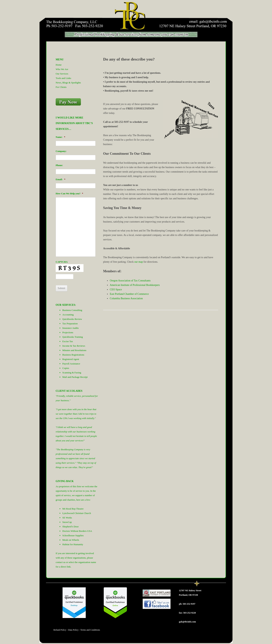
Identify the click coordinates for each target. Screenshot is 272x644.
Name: (60, 137)
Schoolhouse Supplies (73, 535)
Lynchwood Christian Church (77, 513)
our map (139, 262)
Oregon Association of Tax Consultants (130, 281)
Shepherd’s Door (71, 527)
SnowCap (67, 522)
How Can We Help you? (69, 193)
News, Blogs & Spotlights (68, 83)
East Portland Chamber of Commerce (129, 294)
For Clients (61, 87)
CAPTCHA (62, 262)
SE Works (67, 518)
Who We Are (62, 69)
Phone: (59, 165)
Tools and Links (63, 78)
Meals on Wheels (71, 540)
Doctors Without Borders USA (77, 531)
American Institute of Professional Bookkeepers (135, 285)
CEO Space (116, 289)
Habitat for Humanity (73, 544)
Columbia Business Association (126, 298)
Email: (60, 179)
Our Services (62, 74)
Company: (61, 151)
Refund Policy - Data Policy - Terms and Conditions (77, 630)
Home (59, 65)
